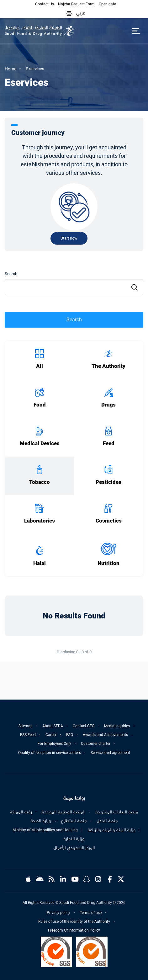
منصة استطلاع (74, 821)
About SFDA (53, 726)
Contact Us (45, 4)
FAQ (70, 735)
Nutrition (108, 563)
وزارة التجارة (74, 839)
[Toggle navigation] (136, 31)
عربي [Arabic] (81, 13)
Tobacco (40, 482)
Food (40, 405)
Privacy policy (58, 913)
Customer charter (96, 744)
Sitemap (26, 726)
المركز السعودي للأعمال (74, 848)
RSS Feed (28, 735)
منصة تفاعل (107, 821)
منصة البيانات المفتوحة (117, 812)
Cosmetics (109, 521)
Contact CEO (84, 726)
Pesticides (108, 482)
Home (11, 69)
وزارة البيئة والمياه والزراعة (112, 830)
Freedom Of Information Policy (74, 930)
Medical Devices (40, 443)
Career (51, 735)
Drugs (108, 405)
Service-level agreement (110, 753)
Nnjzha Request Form (76, 4)
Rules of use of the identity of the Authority (74, 922)
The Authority (108, 366)
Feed (109, 443)
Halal (40, 563)
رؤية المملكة (21, 812)
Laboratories (40, 521)
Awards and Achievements (105, 735)
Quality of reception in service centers (50, 753)
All (40, 366)
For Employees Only (54, 744)
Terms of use (91, 913)
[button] (69, 13)
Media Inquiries (117, 726)
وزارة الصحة (41, 821)
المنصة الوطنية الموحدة (64, 812)
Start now (69, 238)
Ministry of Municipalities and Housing (45, 830)
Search (11, 274)
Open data (108, 4)
